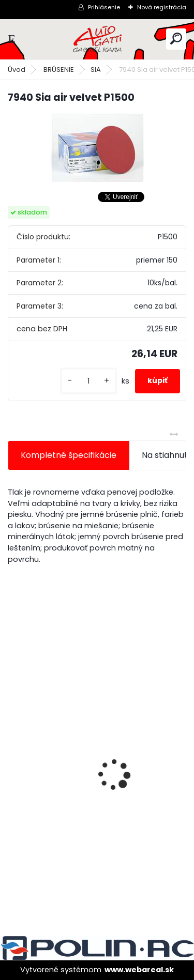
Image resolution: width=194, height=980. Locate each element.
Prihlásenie (104, 7)
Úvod (17, 70)
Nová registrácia (162, 7)
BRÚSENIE (59, 70)
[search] (176, 39)
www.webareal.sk (139, 970)
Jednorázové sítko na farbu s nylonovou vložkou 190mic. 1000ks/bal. (97, 805)
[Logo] (97, 39)
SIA (96, 70)
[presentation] (13, 757)
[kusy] (88, 381)
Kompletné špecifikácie (69, 455)
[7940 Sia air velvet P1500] (97, 148)
